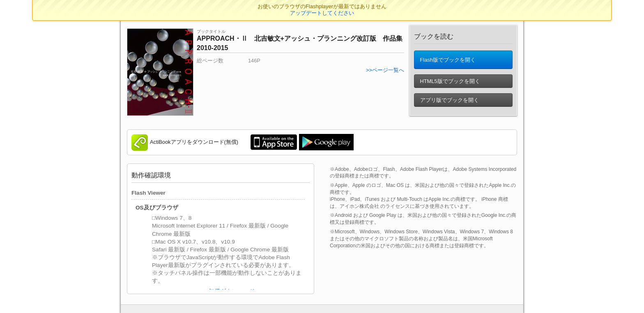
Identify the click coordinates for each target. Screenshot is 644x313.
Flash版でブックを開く (447, 60)
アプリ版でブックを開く (449, 100)
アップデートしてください (322, 13)
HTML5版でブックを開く (449, 81)
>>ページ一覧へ (385, 70)
